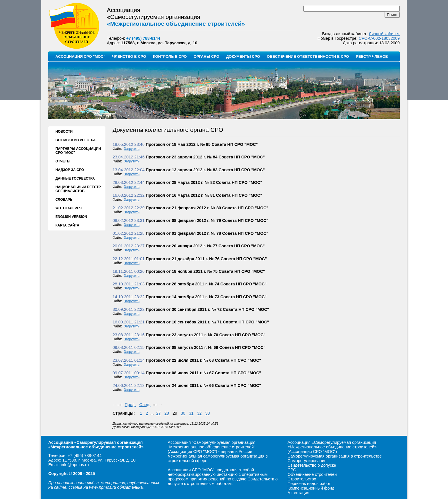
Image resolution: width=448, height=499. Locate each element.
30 (183, 413)
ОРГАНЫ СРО (207, 56)
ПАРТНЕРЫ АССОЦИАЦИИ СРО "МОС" (78, 151)
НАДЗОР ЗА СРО (70, 170)
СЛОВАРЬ (64, 200)
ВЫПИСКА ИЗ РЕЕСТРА (75, 140)
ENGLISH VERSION (71, 217)
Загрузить (132, 149)
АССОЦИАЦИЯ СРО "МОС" (80, 56)
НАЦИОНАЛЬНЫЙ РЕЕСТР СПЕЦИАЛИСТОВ (78, 189)
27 (159, 413)
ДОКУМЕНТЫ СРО (243, 56)
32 (199, 413)
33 (208, 413)
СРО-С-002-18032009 (379, 38)
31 (191, 413)
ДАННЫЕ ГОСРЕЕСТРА (75, 178)
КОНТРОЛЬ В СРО (170, 56)
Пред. (130, 405)
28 (167, 413)
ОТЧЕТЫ (63, 161)
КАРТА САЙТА (67, 225)
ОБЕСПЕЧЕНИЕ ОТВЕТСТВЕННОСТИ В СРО (308, 56)
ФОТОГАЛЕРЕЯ (69, 208)
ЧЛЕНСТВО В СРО (129, 56)
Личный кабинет (384, 34)
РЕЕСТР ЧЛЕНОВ (372, 56)
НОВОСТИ (64, 132)
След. (145, 405)
